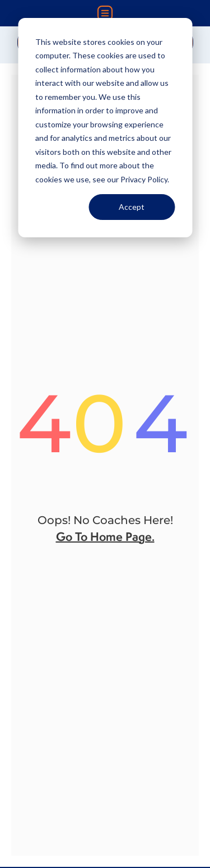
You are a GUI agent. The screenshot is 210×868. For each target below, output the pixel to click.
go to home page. (105, 537)
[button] (105, 13)
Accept (132, 207)
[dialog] (105, 128)
